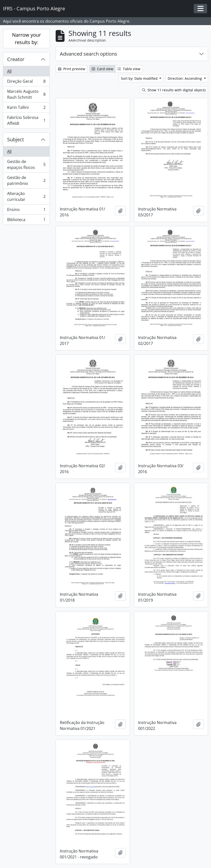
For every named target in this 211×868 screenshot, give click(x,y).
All (9, 71)
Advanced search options (89, 54)
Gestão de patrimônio (26, 180)
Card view (102, 69)
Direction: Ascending (185, 78)
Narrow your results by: (26, 39)
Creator (16, 59)
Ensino (26, 211)
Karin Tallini (26, 108)
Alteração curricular (26, 196)
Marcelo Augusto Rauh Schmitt (26, 94)
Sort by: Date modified (140, 78)
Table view (129, 69)
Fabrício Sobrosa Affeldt (26, 120)
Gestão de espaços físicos (26, 164)
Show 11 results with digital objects (174, 90)
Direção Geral (26, 82)
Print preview (72, 69)
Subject (16, 139)
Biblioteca (26, 221)
